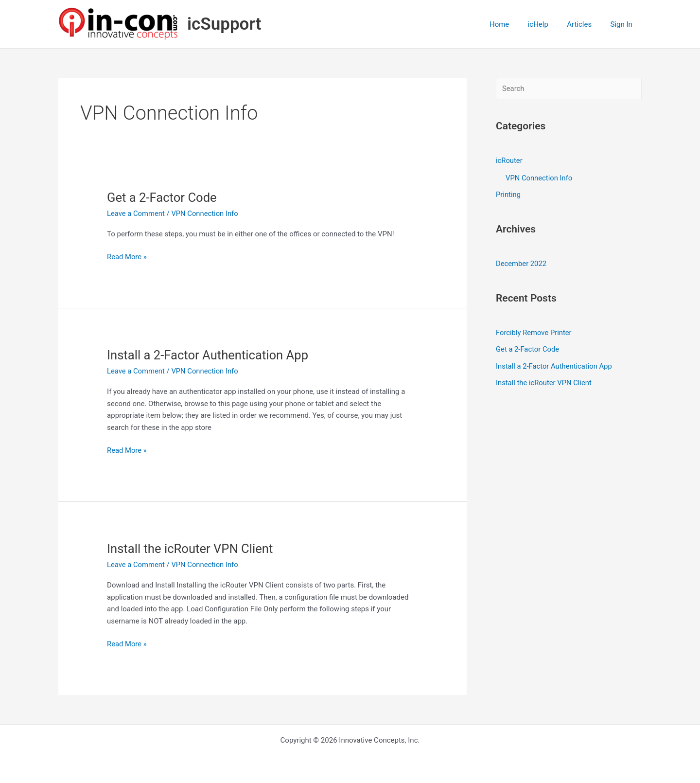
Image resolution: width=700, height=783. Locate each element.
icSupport (224, 24)
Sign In (623, 24)
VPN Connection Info (206, 214)
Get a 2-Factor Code (163, 197)
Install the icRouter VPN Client (191, 549)
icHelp (548, 24)
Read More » (127, 257)
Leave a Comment (136, 214)
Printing (508, 194)
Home (513, 24)
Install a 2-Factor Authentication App (209, 355)
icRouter (509, 160)
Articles (586, 24)
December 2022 (522, 263)
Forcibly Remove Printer (534, 332)
